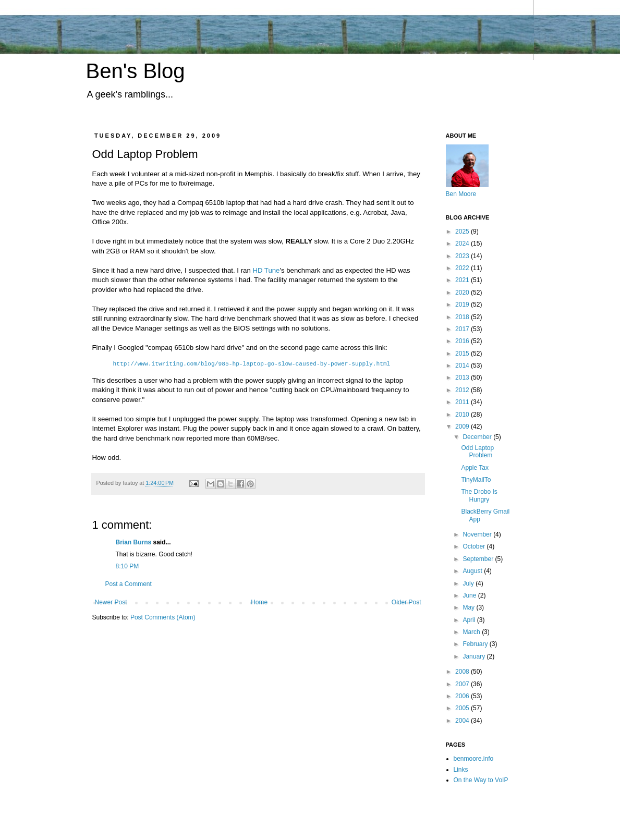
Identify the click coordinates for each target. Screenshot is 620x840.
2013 (463, 378)
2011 (463, 402)
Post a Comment (129, 584)
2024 (463, 244)
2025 (463, 232)
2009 (463, 427)
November (478, 534)
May (469, 607)
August (473, 571)
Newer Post (111, 602)
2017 (463, 329)
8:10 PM (127, 566)
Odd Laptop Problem (477, 452)
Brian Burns (134, 542)
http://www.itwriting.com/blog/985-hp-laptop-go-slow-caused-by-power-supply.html (252, 364)
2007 (463, 684)
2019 (463, 305)
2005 (463, 708)
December (478, 437)
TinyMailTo (476, 480)
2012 (463, 390)
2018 (463, 317)
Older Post (406, 602)
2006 (463, 696)
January (475, 656)
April (470, 620)
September (479, 559)
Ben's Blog (136, 71)
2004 (463, 721)
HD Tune (266, 270)
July (469, 583)
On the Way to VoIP (481, 780)
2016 (463, 341)
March (472, 632)
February (476, 644)
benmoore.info (474, 759)
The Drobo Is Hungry (479, 495)
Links (461, 770)
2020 (463, 293)
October (475, 546)
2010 (463, 415)
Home (259, 602)
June (470, 595)
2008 (463, 672)
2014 (463, 366)
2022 (463, 268)
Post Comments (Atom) (163, 617)
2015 (463, 354)
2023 (463, 256)
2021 (463, 280)
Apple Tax (475, 468)
